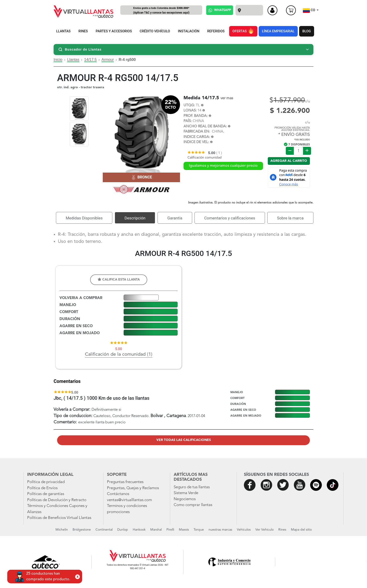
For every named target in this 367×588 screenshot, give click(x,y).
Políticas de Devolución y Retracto (57, 500)
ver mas (227, 98)
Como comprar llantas (193, 505)
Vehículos (244, 530)
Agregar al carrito (289, 161)
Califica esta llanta (119, 279)
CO (309, 11)
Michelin (62, 530)
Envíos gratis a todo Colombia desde (161, 11)
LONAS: (190, 111)
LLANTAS (63, 31)
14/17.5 (90, 60)
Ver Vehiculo (264, 530)
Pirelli (170, 530)
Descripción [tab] (135, 218)
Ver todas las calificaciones (184, 440)
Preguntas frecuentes (125, 482)
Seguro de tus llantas (192, 487)
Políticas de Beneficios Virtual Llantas (59, 518)
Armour (108, 60)
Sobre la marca (290, 218)
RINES (83, 31)
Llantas (73, 60)
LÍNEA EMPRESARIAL (278, 31)
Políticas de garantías (46, 494)
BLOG (307, 31)
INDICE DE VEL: (196, 142)
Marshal (156, 530)
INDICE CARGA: (197, 137)
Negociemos (185, 499)
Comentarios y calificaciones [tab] (230, 218)
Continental (104, 530)
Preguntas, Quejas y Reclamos (133, 488)
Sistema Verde (186, 493)
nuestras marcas (220, 530)
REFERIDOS (216, 31)
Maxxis (184, 530)
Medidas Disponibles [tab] (84, 218)
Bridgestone (82, 530)
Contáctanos (118, 494)
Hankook (139, 530)
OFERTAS (243, 30)
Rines (282, 530)
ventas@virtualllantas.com (129, 500)
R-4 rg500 (127, 60)
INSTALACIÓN (189, 31)
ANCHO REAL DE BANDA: (205, 127)
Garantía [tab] (175, 218)
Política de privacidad (46, 482)
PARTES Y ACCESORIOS (114, 31)
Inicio (58, 60)
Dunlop (123, 530)
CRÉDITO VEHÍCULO (155, 31)
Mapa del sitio (301, 530)
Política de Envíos (42, 488)
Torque (199, 530)
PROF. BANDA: (196, 116)
